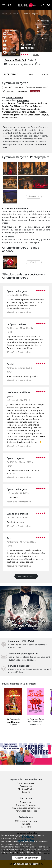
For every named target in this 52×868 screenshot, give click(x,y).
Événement (19, 87)
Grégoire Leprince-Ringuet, (15, 109)
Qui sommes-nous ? (26, 783)
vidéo (41, 27)
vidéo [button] (34, 262)
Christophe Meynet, (12, 112)
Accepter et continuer (26, 858)
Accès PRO (26, 827)
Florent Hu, (41, 112)
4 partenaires (20, 847)
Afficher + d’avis (26, 576)
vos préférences (18, 850)
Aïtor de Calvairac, (33, 106)
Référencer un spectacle (26, 821)
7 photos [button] (34, 197)
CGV (14, 808)
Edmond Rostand (15, 97)
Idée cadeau (22, 91)
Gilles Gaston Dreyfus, (38, 115)
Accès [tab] (45, 74)
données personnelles (29, 808)
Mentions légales (26, 789)
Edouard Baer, (15, 103)
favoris (42, 38)
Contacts (26, 792)
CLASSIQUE (7, 87)
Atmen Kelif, (34, 109)
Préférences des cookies (26, 811)
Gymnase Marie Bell (15, 60)
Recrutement (26, 786)
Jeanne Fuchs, (21, 115)
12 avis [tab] (30, 74)
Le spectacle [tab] (11, 74)
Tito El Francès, (17, 106)
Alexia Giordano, (30, 103)
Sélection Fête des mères (37, 87)
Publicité (26, 824)
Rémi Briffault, (28, 112)
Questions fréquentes (26, 805)
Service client (26, 802)
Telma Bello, (8, 115)
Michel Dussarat (10, 118)
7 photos (43, 21)
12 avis (36, 54)
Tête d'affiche (9, 91)
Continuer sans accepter (27, 864)
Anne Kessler (23, 100)
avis (40, 32)
